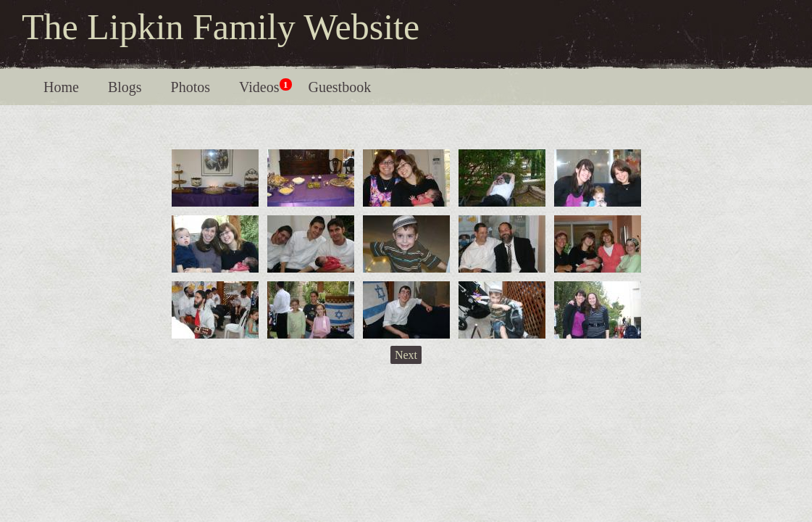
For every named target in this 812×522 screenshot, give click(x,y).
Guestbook (340, 87)
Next (406, 355)
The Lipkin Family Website (221, 27)
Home (61, 87)
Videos (265, 87)
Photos (191, 87)
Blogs (125, 87)
